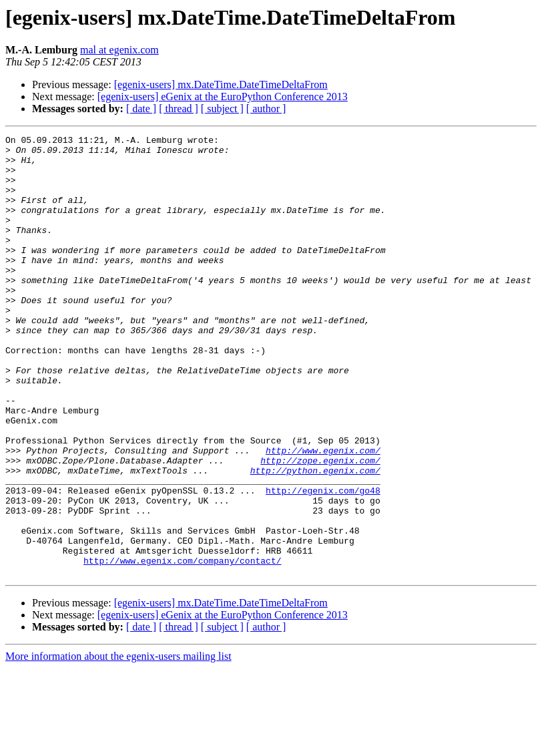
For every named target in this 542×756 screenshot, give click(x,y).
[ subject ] (222, 109)
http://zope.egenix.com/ (320, 526)
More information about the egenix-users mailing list (118, 744)
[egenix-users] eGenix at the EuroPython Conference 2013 (223, 97)
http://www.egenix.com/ (323, 514)
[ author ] (266, 109)
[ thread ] (179, 109)
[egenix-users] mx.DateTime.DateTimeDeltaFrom (221, 84)
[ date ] (141, 109)
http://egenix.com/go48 (323, 562)
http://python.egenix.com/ (315, 538)
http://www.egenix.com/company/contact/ (182, 646)
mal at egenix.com (119, 50)
